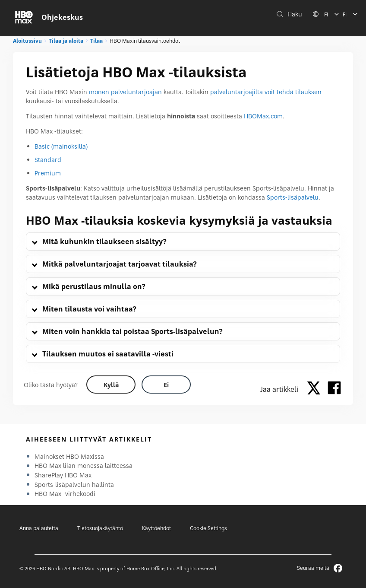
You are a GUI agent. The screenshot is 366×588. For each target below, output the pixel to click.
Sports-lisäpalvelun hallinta (74, 485)
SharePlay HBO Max (63, 475)
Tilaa (96, 41)
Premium (48, 173)
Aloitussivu (27, 41)
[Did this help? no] (166, 385)
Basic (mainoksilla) (61, 146)
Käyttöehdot (156, 528)
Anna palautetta (39, 528)
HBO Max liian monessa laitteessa (84, 466)
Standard (48, 160)
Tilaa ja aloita (66, 41)
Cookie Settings (208, 528)
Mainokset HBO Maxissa (69, 456)
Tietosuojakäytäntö (100, 528)
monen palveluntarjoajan (125, 92)
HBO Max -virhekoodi (65, 494)
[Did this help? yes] (111, 385)
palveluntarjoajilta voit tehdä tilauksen (266, 92)
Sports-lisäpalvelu (293, 197)
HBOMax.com (263, 116)
